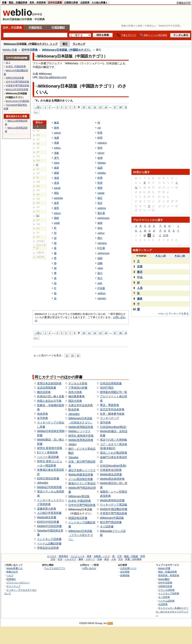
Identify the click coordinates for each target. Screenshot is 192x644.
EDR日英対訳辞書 (48, 478)
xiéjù (100, 268)
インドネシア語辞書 (49, 539)
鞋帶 (100, 178)
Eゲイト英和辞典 (48, 453)
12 (95, 107)
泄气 (56, 158)
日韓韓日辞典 (71, 3)
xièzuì (57, 213)
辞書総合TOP (184, 3)
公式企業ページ (128, 568)
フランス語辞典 (166, 590)
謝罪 (56, 208)
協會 (100, 223)
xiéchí (101, 153)
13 (100, 107)
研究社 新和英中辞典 (81, 436)
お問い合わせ (89, 568)
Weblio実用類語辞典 (81, 427)
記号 (166, 235)
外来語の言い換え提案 (51, 396)
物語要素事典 (76, 396)
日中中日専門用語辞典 (82, 505)
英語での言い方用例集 (114, 440)
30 (78, 355)
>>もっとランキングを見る (173, 314)
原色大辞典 (75, 392)
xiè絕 (57, 223)
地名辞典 (43, 414)
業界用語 (63, 556)
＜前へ (38, 107)
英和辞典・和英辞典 (169, 575)
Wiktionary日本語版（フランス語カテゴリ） (81, 535)
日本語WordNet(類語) (113, 427)
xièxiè (57, 188)
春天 (140, 272)
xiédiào (102, 173)
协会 (100, 228)
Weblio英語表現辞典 (112, 479)
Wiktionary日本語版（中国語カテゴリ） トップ (31, 44)
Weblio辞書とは (14, 568)
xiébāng (102, 143)
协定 (100, 203)
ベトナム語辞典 (166, 601)
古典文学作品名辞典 (81, 405)
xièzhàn (58, 198)
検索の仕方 (12, 572)
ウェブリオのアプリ (55, 568)
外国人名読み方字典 (49, 401)
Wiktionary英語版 (79, 496)
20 (73, 355)
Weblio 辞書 (10, 50)
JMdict (72, 444)
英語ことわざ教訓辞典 (114, 453)
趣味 (81, 559)
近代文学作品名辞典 (112, 409)
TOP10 (141, 256)
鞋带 (100, 183)
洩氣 (56, 153)
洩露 (56, 138)
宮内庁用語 (107, 388)
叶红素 (101, 248)
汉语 (140, 266)
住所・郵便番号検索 (112, 414)
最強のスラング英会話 (82, 483)
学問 (143, 556)
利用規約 (11, 579)
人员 (140, 288)
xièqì (57, 163)
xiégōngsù (103, 218)
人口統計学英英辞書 (49, 513)
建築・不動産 (131, 556)
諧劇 (100, 263)
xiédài (101, 193)
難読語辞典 (44, 392)
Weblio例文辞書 (47, 517)
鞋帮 (100, 138)
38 (120, 107)
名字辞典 (43, 418)
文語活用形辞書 (47, 388)
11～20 (160, 256)
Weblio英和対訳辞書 (112, 500)
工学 (119, 556)
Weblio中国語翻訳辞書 (114, 509)
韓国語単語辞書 (78, 518)
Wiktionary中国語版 (112, 518)
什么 (140, 277)
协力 (100, 278)
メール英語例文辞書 (81, 479)
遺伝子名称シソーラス (82, 470)
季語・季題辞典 (109, 405)
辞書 (4, 3)
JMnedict (43, 483)
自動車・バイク (102, 556)
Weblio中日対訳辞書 (50, 526)
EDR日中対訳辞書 (48, 522)
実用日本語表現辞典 (49, 383)
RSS (110, 623)
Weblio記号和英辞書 (50, 487)
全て (8, 62)
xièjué (57, 133)
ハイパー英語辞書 (48, 457)
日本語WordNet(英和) (113, 466)
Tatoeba (73, 457)
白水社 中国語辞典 (80, 501)
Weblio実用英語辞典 (81, 440)
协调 (100, 158)
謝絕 (56, 218)
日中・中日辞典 (12, 27)
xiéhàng (102, 243)
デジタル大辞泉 (78, 383)
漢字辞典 (105, 422)
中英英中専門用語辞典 (114, 513)
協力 (100, 273)
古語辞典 (85, 3)
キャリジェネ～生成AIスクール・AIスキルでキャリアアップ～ (172, 611)
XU (38, 216)
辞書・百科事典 (133, 559)
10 (84, 107)
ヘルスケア (70, 559)
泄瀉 (56, 183)
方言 (121, 559)
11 (89, 107)
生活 (60, 559)
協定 (100, 198)
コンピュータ (77, 556)
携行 (100, 238)
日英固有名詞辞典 (111, 470)
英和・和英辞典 (38, 3)
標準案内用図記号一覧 (114, 392)
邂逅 (56, 123)
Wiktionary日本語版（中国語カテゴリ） (67, 50)
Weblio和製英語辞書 (81, 475)
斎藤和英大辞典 (47, 509)
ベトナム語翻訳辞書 (49, 544)
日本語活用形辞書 (111, 383)
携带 (100, 188)
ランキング (79, 44)
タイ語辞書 (107, 526)
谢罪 (56, 203)
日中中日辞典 (55, 3)
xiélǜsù (101, 293)
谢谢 (56, 168)
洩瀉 (56, 178)
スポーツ (90, 559)
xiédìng (102, 208)
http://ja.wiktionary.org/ (53, 77)
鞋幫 (100, 133)
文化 (53, 559)
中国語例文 (35, 27)
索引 (65, 44)
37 (115, 107)
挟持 (100, 148)
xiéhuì (101, 233)
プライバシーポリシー (18, 583)
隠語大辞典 (75, 401)
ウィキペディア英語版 (114, 505)
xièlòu (57, 148)
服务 (140, 299)
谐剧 (100, 258)
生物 (100, 559)
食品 (107, 559)
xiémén (102, 298)
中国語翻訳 (58, 27)
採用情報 (125, 575)
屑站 (56, 193)
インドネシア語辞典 (169, 593)
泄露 (56, 143)
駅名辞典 (74, 410)
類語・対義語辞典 (18, 3)
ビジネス (52, 556)
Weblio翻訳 (164, 579)
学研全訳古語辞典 (48, 548)
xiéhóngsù (103, 253)
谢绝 (56, 128)
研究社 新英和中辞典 (50, 448)
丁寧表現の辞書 (78, 388)
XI (37, 165)
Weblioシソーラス (79, 431)
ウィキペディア (109, 418)
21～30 (180, 256)
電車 (89, 556)
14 (106, 107)
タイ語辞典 (164, 597)
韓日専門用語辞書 (111, 522)
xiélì (100, 283)
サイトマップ (13, 586)
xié (99, 128)
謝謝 (56, 173)
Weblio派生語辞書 (111, 474)
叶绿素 (101, 288)
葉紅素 (101, 213)
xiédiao (102, 163)
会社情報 (125, 572)
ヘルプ (10, 575)
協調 (100, 168)
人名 (114, 559)
